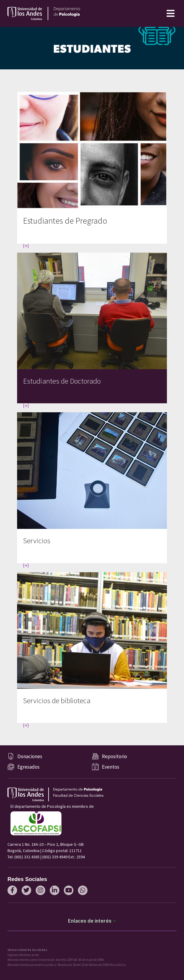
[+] (26, 245)
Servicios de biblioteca (57, 701)
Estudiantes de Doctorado (62, 381)
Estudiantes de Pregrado (65, 221)
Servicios (37, 541)
